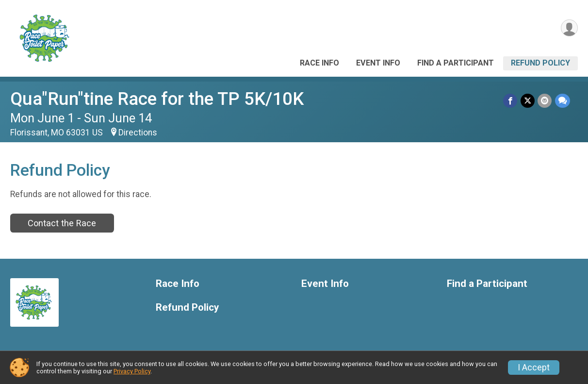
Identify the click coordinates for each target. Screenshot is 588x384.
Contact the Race (62, 223)
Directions (138, 133)
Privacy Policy (132, 371)
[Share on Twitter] (528, 101)
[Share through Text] (563, 101)
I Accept (534, 367)
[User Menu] (569, 28)
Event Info (378, 63)
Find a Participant (456, 63)
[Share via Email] (545, 101)
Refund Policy (540, 63)
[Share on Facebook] (511, 101)
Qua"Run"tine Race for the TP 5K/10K (157, 99)
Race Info (319, 63)
